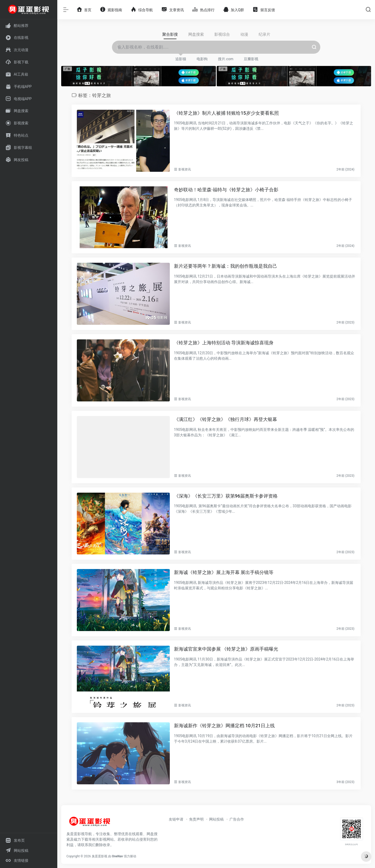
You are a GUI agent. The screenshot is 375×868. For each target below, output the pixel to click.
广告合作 (237, 819)
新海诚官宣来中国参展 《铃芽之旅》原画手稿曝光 (226, 649)
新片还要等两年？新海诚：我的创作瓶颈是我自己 (226, 266)
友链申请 (176, 819)
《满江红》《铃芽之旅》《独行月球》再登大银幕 (226, 419)
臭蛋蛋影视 (99, 856)
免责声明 (196, 819)
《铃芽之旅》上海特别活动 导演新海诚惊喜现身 (224, 343)
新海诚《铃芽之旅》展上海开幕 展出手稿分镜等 (224, 572)
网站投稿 (216, 819)
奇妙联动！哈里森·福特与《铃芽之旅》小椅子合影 (226, 190)
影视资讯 (185, 169)
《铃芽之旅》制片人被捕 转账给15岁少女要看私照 (226, 113)
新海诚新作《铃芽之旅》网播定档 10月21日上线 (224, 726)
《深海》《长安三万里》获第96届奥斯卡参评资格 (226, 496)
